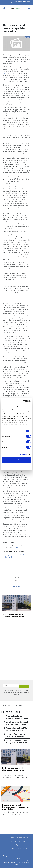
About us (13, 838)
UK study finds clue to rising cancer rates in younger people (15, 736)
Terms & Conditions (16, 848)
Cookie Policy (21, 841)
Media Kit (28, 2)
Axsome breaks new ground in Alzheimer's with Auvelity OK (17, 718)
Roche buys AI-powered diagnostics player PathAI (14, 615)
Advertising (19, 838)
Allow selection (16, 466)
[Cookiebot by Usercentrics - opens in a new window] (23, 401)
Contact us (26, 838)
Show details (24, 454)
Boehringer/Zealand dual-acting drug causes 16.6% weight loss (17, 742)
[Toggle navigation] (5, 8)
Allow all (16, 460)
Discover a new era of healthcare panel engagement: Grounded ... (16, 807)
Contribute (14, 841)
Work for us (26, 848)
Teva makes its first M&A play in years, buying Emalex (17, 730)
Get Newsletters (17, 2)
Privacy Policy (14, 845)
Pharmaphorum (6, 840)
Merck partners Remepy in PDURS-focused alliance (17, 723)
